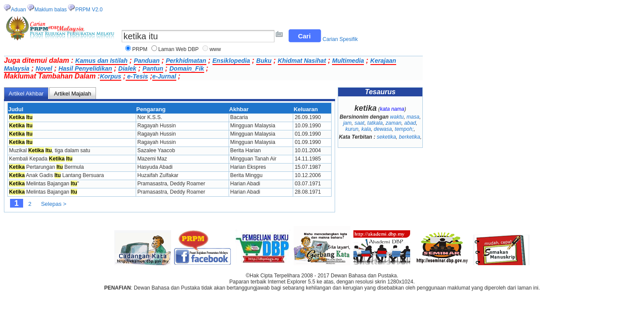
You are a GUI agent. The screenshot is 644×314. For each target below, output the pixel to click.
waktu (397, 117)
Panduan (147, 61)
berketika (409, 137)
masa (413, 117)
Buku (264, 61)
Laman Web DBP (179, 49)
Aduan (19, 10)
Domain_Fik (187, 68)
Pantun (153, 68)
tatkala (375, 123)
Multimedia (348, 61)
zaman (394, 123)
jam (347, 123)
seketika (387, 137)
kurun (352, 129)
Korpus (111, 76)
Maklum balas (51, 10)
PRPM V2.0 (89, 10)
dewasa (383, 129)
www (215, 49)
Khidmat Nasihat (302, 61)
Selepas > (54, 204)
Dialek (127, 68)
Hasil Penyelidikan (85, 68)
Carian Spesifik (340, 39)
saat (359, 123)
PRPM (140, 49)
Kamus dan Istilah (102, 61)
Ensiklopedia (231, 61)
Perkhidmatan (186, 61)
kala (366, 129)
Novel (44, 68)
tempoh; (404, 129)
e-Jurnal (164, 76)
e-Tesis (137, 76)
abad (410, 123)
